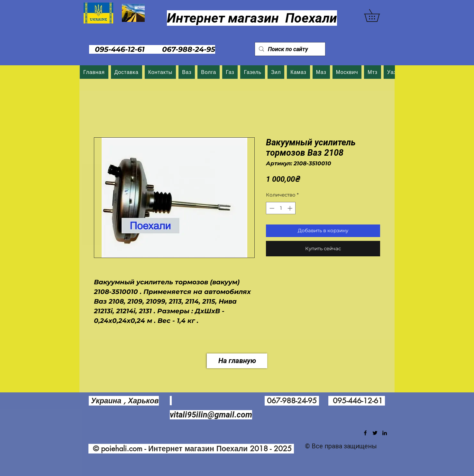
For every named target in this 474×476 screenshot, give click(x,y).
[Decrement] (271, 208)
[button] (378, 15)
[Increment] (291, 208)
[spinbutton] (281, 208)
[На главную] (237, 361)
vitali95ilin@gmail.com (211, 415)
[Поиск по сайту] (290, 49)
